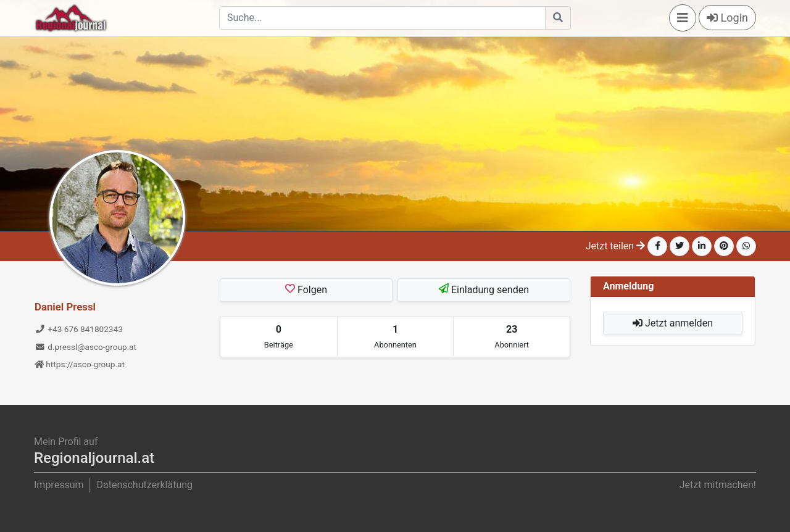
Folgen (306, 289)
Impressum (59, 485)
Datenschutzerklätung (144, 485)
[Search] (382, 18)
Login (727, 18)
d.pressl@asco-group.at (85, 347)
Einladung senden (484, 289)
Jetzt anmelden (673, 323)
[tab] (279, 337)
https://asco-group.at (80, 364)
